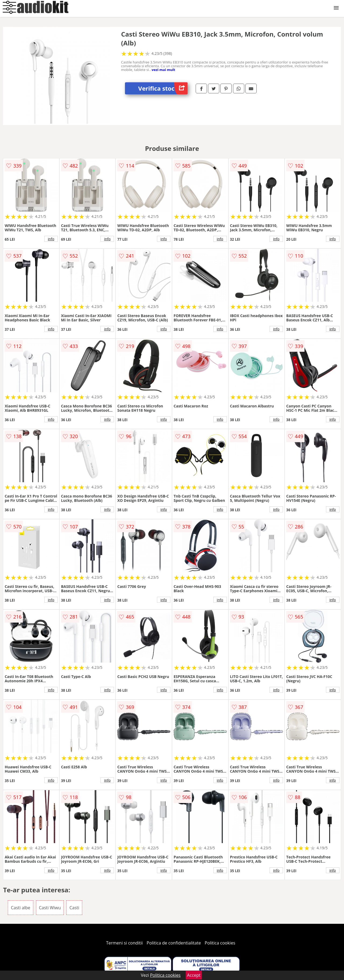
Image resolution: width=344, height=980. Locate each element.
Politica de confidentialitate (174, 943)
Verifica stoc (163, 88)
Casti (74, 908)
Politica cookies (220, 943)
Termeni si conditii (125, 943)
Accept (194, 975)
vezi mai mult (163, 70)
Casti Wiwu (50, 908)
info (51, 239)
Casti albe (20, 908)
